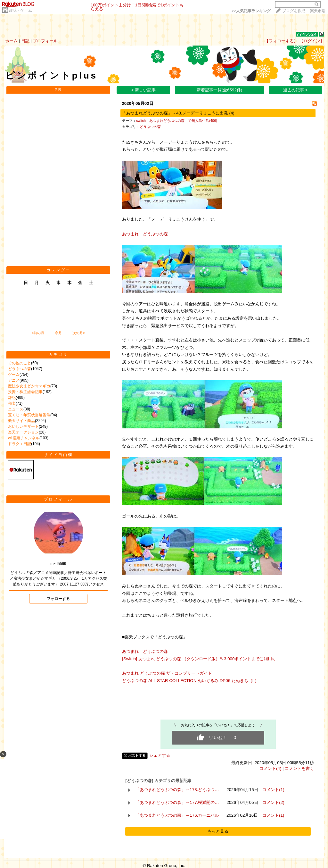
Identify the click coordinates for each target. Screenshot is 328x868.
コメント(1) (273, 790)
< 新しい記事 (144, 90)
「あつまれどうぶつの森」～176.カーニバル (177, 815)
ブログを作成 (294, 11)
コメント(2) (273, 802)
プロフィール (45, 41)
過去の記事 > (295, 90)
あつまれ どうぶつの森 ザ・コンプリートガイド (167, 673)
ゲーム (14, 375)
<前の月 (38, 333)
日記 (25, 41)
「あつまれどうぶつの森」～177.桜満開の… (177, 802)
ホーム (11, 41)
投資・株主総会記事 (25, 392)
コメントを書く (299, 768)
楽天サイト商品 (21, 421)
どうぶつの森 (20, 369)
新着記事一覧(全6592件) (220, 90)
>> (251, 11)
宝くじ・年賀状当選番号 (29, 415)
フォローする (58, 599)
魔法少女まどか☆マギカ (29, 386)
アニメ (14, 380)
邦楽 (12, 403)
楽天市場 (318, 11)
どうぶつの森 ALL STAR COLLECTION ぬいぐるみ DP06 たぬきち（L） (197, 681)
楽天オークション (23, 432)
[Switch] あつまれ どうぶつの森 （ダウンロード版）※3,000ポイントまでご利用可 (199, 659)
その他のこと (20, 363)
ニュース (16, 409)
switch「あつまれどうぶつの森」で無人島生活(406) (176, 121)
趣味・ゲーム (20, 10)
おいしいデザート (23, 426)
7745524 (307, 34)
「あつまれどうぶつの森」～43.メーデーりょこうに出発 (175, 113)
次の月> (79, 333)
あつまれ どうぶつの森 (145, 234)
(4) (232, 113)
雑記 (12, 398)
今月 (58, 333)
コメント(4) (270, 768)
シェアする (160, 755)
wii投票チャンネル (24, 438)
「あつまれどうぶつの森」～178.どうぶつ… (177, 790)
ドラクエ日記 (20, 444)
